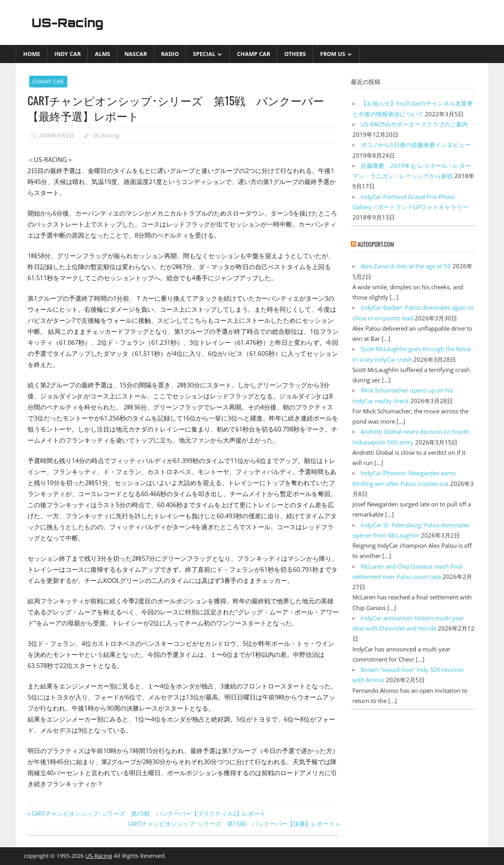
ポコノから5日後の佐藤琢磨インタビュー (416, 145)
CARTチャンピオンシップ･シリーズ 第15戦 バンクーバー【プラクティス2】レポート (148, 813)
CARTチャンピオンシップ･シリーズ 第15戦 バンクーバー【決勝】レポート (231, 824)
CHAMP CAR (254, 54)
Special (204, 54)
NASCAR (136, 54)
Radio (170, 54)
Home (32, 54)
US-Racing (70, 22)
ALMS (103, 54)
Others (295, 54)
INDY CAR (68, 54)
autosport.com (376, 244)
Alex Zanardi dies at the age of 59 (406, 266)
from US (333, 54)
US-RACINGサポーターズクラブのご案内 (414, 124)
